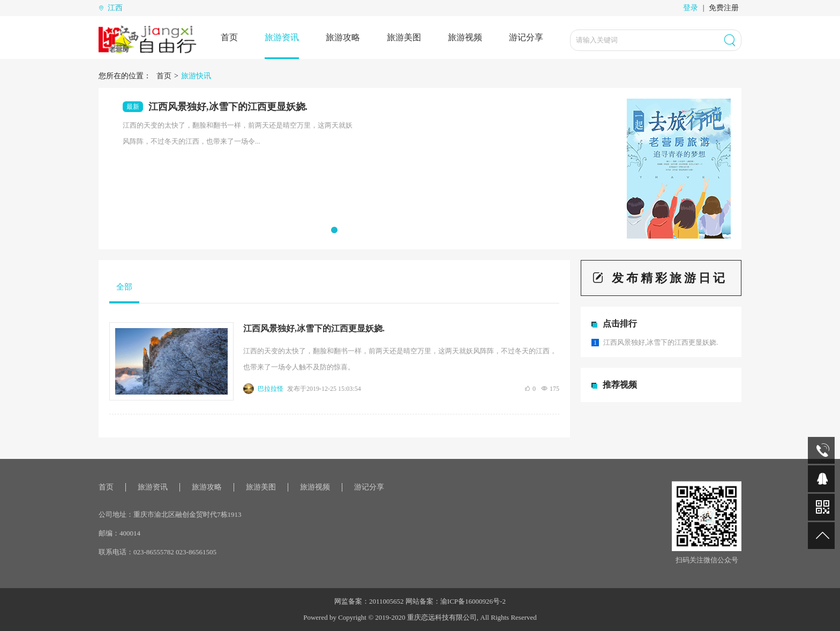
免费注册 (724, 8)
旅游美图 (404, 37)
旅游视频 (465, 37)
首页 (229, 37)
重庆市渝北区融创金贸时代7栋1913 (187, 514)
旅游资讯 (282, 37)
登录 (691, 8)
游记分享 (526, 37)
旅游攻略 (343, 37)
